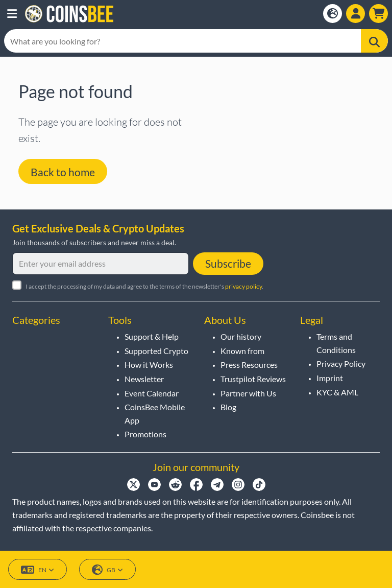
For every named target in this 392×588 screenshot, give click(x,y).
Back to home (63, 172)
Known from (242, 351)
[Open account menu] (356, 14)
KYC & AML (337, 392)
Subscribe (228, 263)
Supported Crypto (156, 351)
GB (107, 570)
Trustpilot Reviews (253, 379)
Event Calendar (152, 393)
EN (38, 570)
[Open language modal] (333, 14)
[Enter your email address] (101, 264)
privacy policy (243, 286)
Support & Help (152, 336)
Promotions (145, 434)
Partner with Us (248, 393)
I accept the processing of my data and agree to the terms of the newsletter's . (144, 286)
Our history (241, 336)
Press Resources (249, 364)
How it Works (149, 364)
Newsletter (144, 379)
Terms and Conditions (336, 343)
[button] (12, 14)
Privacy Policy (341, 363)
